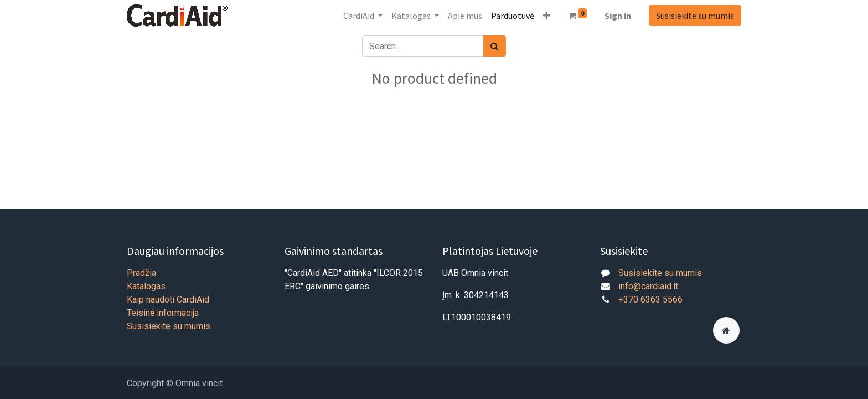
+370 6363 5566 (650, 300)
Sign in (618, 16)
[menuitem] (465, 16)
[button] (547, 16)
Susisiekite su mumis (695, 16)
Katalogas (146, 286)
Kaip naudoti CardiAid (168, 300)
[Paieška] (495, 46)
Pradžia (141, 273)
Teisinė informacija (163, 313)
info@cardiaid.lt (648, 286)
